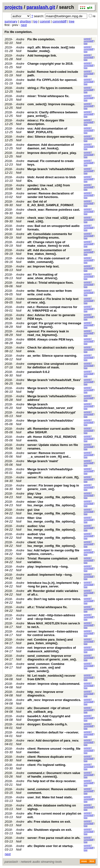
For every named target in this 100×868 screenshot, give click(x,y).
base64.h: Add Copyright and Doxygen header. (49, 718)
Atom (84, 861)
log (35, 21)
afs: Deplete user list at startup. (50, 846)
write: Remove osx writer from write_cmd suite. (50, 293)
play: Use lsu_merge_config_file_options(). (52, 495)
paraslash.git (41, 7)
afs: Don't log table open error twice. (54, 599)
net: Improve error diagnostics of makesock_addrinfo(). (52, 649)
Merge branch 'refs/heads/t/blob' (51, 169)
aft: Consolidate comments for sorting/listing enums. (50, 236)
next (24, 25)
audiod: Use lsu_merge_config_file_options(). (52, 536)
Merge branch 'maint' (43, 461)
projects (14, 7)
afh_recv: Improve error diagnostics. (54, 700)
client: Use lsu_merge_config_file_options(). (52, 544)
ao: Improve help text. (43, 266)
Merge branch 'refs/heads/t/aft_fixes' (54, 380)
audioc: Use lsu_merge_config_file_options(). (52, 528)
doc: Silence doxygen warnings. (51, 137)
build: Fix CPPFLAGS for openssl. (52, 80)
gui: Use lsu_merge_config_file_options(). (52, 512)
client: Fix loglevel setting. (47, 765)
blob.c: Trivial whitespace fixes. (50, 283)
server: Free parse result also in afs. (54, 838)
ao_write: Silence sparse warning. (52, 356)
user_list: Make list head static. (50, 797)
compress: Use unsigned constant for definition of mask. (53, 366)
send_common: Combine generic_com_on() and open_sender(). (46, 667)
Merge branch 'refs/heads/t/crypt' (52, 412)
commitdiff (59, 21)
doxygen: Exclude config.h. (47, 724)
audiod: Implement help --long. (50, 575)
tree (72, 21)
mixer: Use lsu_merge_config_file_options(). (52, 503)
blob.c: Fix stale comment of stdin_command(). (48, 260)
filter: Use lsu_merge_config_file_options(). (52, 520)
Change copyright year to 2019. (50, 64)
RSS (92, 861)
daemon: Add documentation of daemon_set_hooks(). (51, 146)
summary (11, 21)
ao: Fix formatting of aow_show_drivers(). (43, 276)
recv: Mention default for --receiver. (53, 732)
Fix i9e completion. (18, 32)
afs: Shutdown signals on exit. (50, 830)
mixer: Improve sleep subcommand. (54, 684)
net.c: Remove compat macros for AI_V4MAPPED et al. (52, 309)
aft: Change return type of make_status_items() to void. (49, 244)
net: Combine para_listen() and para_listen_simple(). (50, 641)
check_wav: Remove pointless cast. (54, 210)
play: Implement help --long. (48, 567)
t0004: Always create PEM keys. (51, 339)
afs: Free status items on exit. (49, 822)
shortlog (25, 21)
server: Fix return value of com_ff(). (53, 477)
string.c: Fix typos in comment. (50, 88)
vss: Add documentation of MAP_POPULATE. (47, 130)
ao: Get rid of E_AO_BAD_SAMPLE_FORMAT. (51, 203)
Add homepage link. (42, 55)
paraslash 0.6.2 (38, 372)
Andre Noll (20, 41)
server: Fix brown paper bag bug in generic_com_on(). (53, 487)
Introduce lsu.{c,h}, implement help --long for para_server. (54, 585)
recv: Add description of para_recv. (53, 740)
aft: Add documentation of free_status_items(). (47, 252)
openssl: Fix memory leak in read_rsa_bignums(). (48, 333)
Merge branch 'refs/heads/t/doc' (51, 421)
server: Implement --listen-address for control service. (53, 633)
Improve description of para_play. (52, 153)
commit (45, 21)
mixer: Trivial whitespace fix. (48, 96)
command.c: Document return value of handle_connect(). (54, 775)
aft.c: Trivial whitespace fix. (47, 607)
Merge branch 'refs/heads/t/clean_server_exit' (50, 406)
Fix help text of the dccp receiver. (52, 781)
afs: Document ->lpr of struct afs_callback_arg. (49, 710)
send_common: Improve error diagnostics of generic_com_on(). (52, 658)
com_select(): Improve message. (51, 104)
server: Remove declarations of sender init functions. (50, 195)
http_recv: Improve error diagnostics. (45, 694)
